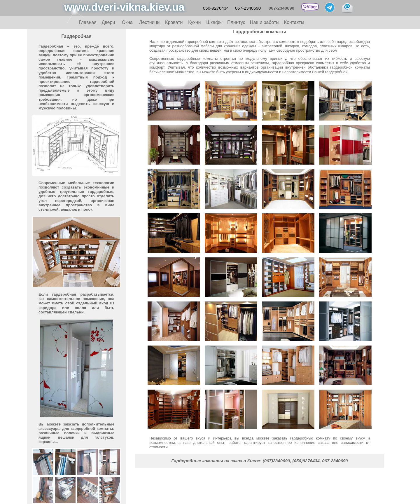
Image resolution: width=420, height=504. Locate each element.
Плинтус (236, 22)
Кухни (194, 22)
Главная (88, 22)
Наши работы (265, 22)
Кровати (174, 22)
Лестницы (150, 22)
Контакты (294, 22)
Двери (108, 22)
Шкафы (214, 22)
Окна (127, 22)
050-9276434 (216, 8)
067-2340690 (248, 8)
